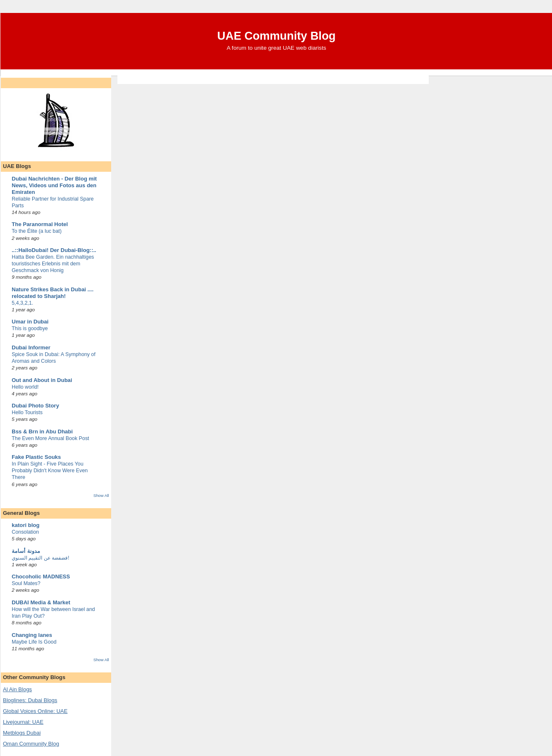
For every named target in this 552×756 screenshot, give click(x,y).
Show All (101, 495)
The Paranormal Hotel (40, 224)
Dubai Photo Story (35, 406)
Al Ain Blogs (17, 689)
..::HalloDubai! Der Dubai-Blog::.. (54, 250)
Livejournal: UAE (23, 722)
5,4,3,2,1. (22, 303)
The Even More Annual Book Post (50, 438)
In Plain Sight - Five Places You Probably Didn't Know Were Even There (50, 471)
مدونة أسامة (26, 551)
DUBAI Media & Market (41, 602)
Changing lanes (32, 635)
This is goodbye (30, 328)
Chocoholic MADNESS (41, 577)
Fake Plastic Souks (36, 457)
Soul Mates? (26, 583)
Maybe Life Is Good (34, 642)
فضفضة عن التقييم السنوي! (41, 558)
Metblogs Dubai (22, 733)
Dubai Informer (31, 347)
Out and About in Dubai (42, 380)
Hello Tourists (27, 412)
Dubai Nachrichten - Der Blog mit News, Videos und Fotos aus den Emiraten (54, 185)
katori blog (25, 525)
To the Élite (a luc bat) (37, 231)
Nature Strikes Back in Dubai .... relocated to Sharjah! (53, 293)
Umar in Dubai (30, 322)
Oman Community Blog (31, 744)
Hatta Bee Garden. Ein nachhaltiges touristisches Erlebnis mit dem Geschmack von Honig (53, 264)
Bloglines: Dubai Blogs (30, 700)
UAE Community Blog (277, 36)
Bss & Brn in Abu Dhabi (42, 431)
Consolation (25, 532)
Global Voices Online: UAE (35, 711)
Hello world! (25, 387)
